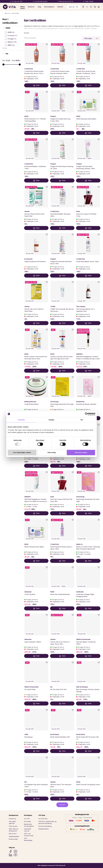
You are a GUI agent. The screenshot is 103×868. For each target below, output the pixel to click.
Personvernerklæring (45, 826)
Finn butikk (27, 822)
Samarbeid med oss (27, 830)
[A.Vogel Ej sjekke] (13, 39)
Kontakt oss (13, 819)
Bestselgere (49, 7)
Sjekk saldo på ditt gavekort (13, 830)
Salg (39, 7)
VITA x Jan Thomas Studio (29, 835)
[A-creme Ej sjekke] (13, 36)
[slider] (20, 65)
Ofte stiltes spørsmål (12, 823)
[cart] (99, 7)
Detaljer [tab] (51, 420)
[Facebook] (11, 851)
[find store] (83, 7)
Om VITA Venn (43, 819)
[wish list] (91, 7)
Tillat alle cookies (81, 452)
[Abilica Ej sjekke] (13, 42)
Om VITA (27, 819)
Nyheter (31, 7)
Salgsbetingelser (14, 836)
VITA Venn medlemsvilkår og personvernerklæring (47, 823)
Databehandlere (44, 829)
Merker (60, 7)
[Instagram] (15, 851)
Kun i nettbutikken (14, 13)
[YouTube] (15, 855)
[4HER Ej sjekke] (13, 32)
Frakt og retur (13, 826)
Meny (23, 7)
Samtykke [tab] (21, 420)
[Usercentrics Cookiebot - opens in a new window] (86, 414)
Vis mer (5, 48)
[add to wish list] (47, 44)
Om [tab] (82, 420)
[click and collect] (95, 7)
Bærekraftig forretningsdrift (29, 825)
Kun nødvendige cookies (22, 452)
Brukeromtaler (13, 839)
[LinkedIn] (11, 855)
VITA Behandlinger (28, 839)
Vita (6, 13)
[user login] (87, 7)
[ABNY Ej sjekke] (13, 45)
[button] (77, 7)
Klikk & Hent (13, 834)
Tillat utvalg (51, 452)
